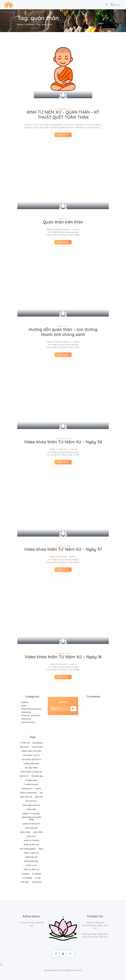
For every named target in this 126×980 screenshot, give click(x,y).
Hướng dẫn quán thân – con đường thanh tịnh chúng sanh (63, 332)
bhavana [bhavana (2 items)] (24, 747)
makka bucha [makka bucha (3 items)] (31, 784)
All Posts (30, 24)
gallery (25, 702)
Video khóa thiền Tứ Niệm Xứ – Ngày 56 (63, 442)
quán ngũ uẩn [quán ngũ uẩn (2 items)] (31, 828)
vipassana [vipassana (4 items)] (37, 882)
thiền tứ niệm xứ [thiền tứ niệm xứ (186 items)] (31, 869)
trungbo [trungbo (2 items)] (25, 874)
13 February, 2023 (63, 439)
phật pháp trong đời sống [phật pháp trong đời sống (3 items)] (31, 818)
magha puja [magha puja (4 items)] (31, 780)
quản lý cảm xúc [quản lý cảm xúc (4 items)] (31, 845)
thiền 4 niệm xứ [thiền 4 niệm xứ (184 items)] (31, 853)
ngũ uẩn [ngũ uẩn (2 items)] (39, 797)
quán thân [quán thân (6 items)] (38, 832)
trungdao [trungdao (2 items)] (37, 874)
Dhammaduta (50, 970)
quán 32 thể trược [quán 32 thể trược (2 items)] (31, 824)
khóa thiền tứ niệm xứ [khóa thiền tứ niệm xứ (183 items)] (31, 772)
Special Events (28, 722)
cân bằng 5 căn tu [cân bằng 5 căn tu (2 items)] (31, 755)
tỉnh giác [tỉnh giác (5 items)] (25, 882)
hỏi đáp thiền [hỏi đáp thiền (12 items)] (31, 768)
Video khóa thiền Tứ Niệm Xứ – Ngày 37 (63, 549)
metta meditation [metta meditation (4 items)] (28, 793)
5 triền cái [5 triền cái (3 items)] (25, 743)
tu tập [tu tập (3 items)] (38, 878)
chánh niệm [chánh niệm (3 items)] (37, 747)
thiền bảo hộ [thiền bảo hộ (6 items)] (31, 857)
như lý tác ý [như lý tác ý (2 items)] (31, 801)
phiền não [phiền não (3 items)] (31, 809)
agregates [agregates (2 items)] (38, 743)
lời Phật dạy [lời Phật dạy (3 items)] (37, 776)
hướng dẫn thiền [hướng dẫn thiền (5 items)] (31, 764)
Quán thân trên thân (63, 222)
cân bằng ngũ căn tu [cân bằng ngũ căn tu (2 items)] (31, 759)
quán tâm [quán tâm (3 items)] (31, 836)
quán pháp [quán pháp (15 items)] (25, 832)
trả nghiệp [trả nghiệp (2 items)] (27, 878)
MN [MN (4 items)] (41, 793)
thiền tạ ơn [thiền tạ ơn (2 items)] (31, 865)
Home (20, 24)
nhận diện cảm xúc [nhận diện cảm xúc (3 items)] (31, 805)
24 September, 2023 (63, 109)
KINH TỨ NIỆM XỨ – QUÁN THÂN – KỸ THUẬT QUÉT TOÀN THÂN (63, 115)
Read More (63, 135)
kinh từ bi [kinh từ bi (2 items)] (24, 776)
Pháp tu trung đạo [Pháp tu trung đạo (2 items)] (31, 814)
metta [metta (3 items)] (38, 789)
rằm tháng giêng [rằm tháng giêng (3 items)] (28, 849)
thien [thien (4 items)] (41, 849)
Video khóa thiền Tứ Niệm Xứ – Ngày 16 (63, 657)
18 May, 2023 (63, 219)
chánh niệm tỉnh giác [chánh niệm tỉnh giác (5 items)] (31, 751)
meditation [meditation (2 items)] (27, 789)
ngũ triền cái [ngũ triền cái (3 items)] (26, 797)
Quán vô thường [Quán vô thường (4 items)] (31, 840)
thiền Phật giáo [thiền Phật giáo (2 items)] (31, 861)
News (24, 706)
